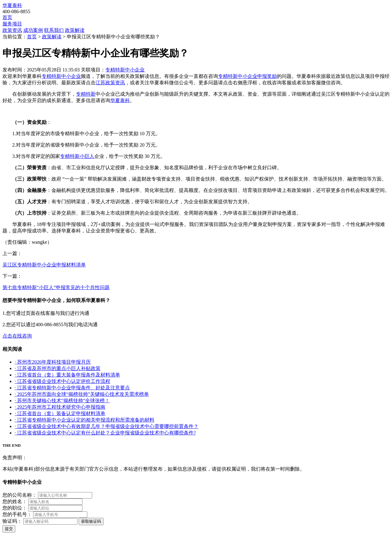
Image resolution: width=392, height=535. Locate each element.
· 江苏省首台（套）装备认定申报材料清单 (60, 413)
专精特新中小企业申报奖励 (247, 76)
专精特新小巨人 (77, 156)
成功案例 (33, 30)
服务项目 (12, 24)
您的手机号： (17, 514)
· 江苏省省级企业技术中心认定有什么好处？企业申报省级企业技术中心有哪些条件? (105, 433)
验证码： (12, 521)
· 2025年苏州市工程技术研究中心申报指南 (60, 407)
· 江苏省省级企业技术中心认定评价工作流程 (62, 381)
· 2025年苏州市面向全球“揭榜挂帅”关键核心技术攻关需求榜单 (82, 394)
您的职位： (15, 508)
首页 (7, 17)
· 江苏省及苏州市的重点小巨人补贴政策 (58, 368)
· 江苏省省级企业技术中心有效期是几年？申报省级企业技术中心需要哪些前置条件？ (107, 426)
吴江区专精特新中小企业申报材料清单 (44, 265)
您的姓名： (15, 501)
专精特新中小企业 (125, 70)
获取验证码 (91, 521)
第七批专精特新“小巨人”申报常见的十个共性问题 (56, 287)
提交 (9, 529)
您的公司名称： (20, 495)
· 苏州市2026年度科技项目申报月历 (53, 362)
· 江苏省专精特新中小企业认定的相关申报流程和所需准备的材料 (85, 420)
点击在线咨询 (17, 336)
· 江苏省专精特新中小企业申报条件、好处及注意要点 (72, 388)
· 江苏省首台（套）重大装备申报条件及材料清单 (67, 375)
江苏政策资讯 (110, 83)
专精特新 (86, 94)
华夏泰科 (12, 5)
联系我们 (54, 30)
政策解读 (75, 30)
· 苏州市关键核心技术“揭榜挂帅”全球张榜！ (62, 401)
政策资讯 (12, 30)
